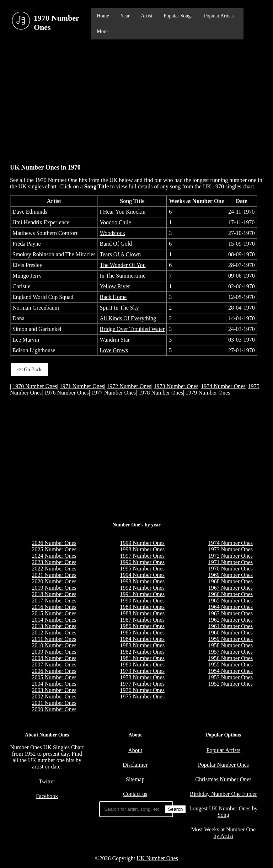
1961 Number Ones (231, 626)
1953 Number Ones (231, 677)
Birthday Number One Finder (223, 794)
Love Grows (114, 350)
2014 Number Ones (54, 620)
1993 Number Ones (142, 581)
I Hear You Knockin (122, 212)
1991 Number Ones (142, 594)
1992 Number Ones (142, 588)
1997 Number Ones (142, 556)
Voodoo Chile (115, 222)
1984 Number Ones (142, 639)
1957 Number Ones (231, 652)
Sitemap (135, 779)
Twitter (47, 781)
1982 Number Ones (142, 652)
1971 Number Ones (82, 386)
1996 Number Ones (142, 562)
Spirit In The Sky (119, 308)
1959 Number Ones (231, 639)
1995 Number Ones (142, 569)
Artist (146, 16)
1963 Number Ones (231, 613)
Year (125, 16)
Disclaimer (135, 765)
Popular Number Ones (223, 765)
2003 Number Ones (54, 690)
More (102, 31)
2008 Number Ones (54, 658)
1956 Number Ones (231, 658)
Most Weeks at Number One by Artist (224, 833)
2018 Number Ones (54, 594)
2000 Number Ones (54, 709)
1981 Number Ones (142, 658)
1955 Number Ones (231, 665)
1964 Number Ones (231, 607)
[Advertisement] (136, 98)
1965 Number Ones (231, 601)
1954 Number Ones (231, 671)
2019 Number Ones (54, 588)
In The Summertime (122, 276)
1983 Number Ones (142, 645)
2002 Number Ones (54, 696)
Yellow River (115, 286)
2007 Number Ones (54, 665)
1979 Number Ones (208, 393)
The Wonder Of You (122, 265)
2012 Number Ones (54, 633)
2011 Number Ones (54, 639)
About (135, 750)
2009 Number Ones (54, 652)
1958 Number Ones (231, 645)
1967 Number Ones (231, 588)
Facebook (47, 796)
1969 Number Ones (231, 575)
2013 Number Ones (54, 626)
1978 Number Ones (161, 393)
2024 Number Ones (54, 556)
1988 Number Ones (142, 613)
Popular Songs (178, 16)
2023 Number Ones (54, 562)
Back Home (113, 297)
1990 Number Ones (142, 601)
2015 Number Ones (54, 613)
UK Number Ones (157, 858)
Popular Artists (219, 16)
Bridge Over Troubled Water (132, 329)
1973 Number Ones (176, 386)
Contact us (135, 794)
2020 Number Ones (54, 581)
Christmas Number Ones (223, 779)
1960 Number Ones (231, 633)
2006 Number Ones (54, 671)
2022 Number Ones (54, 569)
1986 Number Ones (142, 626)
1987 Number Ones (142, 620)
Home (103, 16)
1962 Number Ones (231, 620)
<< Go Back (29, 369)
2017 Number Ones (54, 601)
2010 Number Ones (54, 645)
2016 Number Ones (54, 607)
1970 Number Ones (35, 386)
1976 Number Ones (67, 393)
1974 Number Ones (223, 386)
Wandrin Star (114, 340)
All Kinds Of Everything (128, 318)
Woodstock (112, 233)
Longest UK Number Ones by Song (223, 812)
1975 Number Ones (142, 696)
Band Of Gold (116, 244)
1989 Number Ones (142, 607)
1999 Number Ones (142, 543)
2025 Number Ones (54, 549)
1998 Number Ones (142, 549)
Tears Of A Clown (120, 254)
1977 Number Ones (114, 393)
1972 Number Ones (129, 386)
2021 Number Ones (54, 575)
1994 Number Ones (142, 575)
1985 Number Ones (142, 633)
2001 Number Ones (54, 703)
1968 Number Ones (231, 581)
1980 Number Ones (142, 665)
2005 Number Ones (54, 677)
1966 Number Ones (231, 594)
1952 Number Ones (231, 684)
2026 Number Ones (54, 543)
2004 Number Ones (54, 684)
